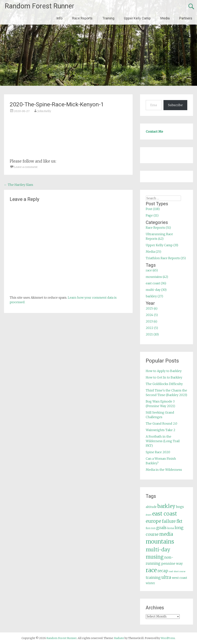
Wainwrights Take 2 (161, 430)
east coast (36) (156, 283)
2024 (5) (152, 315)
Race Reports (82, 18)
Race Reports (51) (158, 228)
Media (165, 18)
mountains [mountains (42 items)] (160, 542)
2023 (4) (151, 321)
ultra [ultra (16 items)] (166, 577)
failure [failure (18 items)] (169, 521)
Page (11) (152, 215)
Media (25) (153, 252)
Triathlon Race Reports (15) (166, 258)
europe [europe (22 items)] (153, 521)
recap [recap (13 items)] (163, 571)
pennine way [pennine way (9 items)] (172, 564)
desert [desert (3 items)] (149, 515)
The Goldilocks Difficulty (164, 384)
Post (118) (153, 209)
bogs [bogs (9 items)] (180, 507)
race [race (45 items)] (151, 570)
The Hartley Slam (19, 185)
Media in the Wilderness (164, 470)
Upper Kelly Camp (137, 18)
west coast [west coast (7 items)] (179, 578)
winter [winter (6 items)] (150, 583)
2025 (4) (152, 308)
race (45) (152, 270)
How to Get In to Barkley (164, 377)
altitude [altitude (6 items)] (151, 507)
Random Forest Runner (40, 6)
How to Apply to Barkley (164, 371)
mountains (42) (157, 277)
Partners (186, 18)
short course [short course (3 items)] (180, 571)
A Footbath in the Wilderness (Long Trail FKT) (163, 441)
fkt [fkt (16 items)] (179, 521)
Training (108, 18)
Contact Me (154, 132)
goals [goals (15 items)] (161, 528)
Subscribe (175, 105)
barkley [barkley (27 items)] (166, 506)
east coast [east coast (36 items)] (165, 514)
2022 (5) (152, 328)
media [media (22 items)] (166, 534)
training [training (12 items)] (153, 577)
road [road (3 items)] (171, 571)
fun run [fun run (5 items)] (151, 528)
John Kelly (44, 111)
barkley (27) (154, 296)
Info (59, 18)
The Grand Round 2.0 (161, 423)
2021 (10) (152, 334)
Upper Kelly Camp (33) (162, 245)
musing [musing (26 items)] (155, 557)
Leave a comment (26, 167)
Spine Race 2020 (158, 452)
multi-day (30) (156, 290)
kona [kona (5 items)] (171, 528)
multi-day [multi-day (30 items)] (158, 550)
